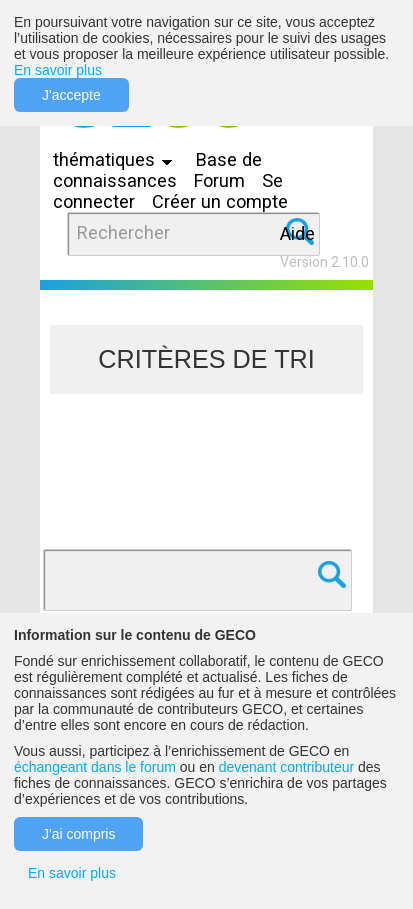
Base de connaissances (157, 170)
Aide (297, 233)
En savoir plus (58, 70)
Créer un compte (220, 201)
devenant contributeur (286, 767)
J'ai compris (78, 834)
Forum (219, 180)
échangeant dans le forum (95, 767)
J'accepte (71, 95)
